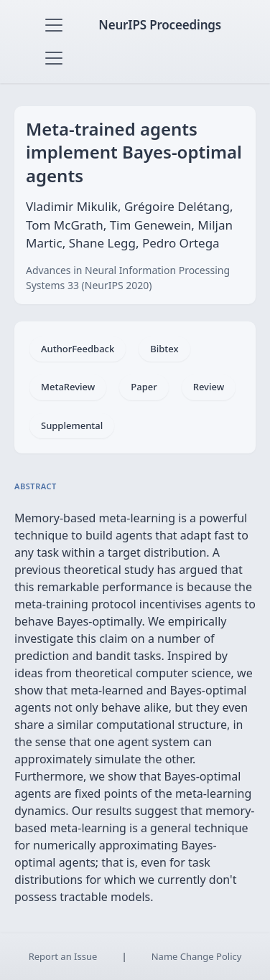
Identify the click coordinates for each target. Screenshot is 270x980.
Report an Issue (63, 956)
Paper (144, 387)
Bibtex (164, 349)
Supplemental (72, 425)
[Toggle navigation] (54, 25)
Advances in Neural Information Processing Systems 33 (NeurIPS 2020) (128, 278)
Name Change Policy (197, 956)
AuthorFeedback (78, 349)
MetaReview (68, 387)
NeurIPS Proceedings (160, 25)
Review (209, 387)
